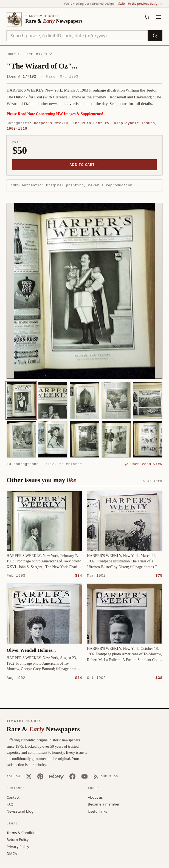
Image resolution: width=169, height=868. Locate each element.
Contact (13, 797)
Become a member (104, 804)
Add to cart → (85, 165)
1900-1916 (17, 129)
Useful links (97, 811)
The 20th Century (91, 123)
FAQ (10, 804)
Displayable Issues (134, 123)
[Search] (155, 36)
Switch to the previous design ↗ (140, 4)
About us (95, 797)
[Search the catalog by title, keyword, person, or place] (77, 36)
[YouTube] (84, 776)
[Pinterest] (40, 776)
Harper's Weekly (51, 123)
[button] (84, 291)
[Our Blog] (106, 776)
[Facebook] (72, 776)
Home (11, 54)
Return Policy (18, 839)
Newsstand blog (20, 811)
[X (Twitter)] (29, 776)
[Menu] (159, 17)
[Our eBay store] (56, 776)
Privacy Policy (18, 846)
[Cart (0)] (147, 17)
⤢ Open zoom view (144, 464)
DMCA (12, 853)
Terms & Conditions (23, 832)
